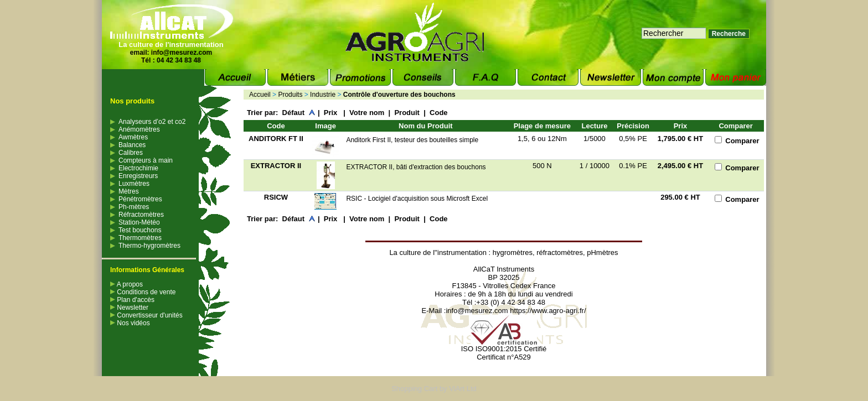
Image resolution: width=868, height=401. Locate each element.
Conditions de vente (143, 292)
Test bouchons (140, 230)
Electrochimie (138, 168)
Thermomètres (140, 238)
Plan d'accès (132, 300)
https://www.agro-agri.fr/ (548, 311)
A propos (126, 284)
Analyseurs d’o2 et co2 (152, 122)
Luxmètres (134, 184)
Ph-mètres (134, 207)
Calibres (131, 153)
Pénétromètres (140, 199)
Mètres (129, 191)
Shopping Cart (414, 389)
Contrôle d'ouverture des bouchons (399, 95)
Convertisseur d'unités (146, 315)
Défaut (293, 113)
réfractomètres (560, 252)
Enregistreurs (138, 176)
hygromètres (513, 252)
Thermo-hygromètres (149, 246)
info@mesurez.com (182, 53)
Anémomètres (139, 129)
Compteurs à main (146, 160)
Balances (132, 145)
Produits (290, 95)
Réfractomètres (141, 215)
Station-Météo (139, 222)
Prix (332, 113)
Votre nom (367, 113)
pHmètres (602, 252)
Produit (407, 113)
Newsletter (129, 308)
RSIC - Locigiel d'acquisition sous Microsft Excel (417, 199)
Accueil (260, 95)
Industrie (323, 95)
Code (439, 113)
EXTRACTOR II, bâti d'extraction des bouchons (416, 167)
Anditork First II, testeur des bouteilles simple (413, 140)
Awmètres (133, 137)
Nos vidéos (130, 323)
